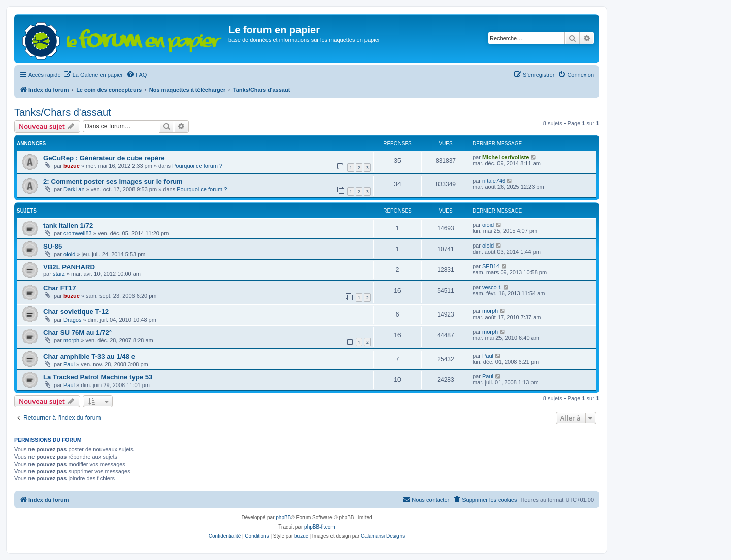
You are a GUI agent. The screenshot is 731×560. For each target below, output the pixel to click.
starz (59, 274)
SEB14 (491, 266)
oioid (488, 225)
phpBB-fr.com (320, 527)
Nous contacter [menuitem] (426, 499)
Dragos (72, 320)
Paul (69, 364)
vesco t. (492, 287)
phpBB (283, 518)
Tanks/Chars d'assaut (63, 112)
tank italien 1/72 (68, 225)
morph (490, 311)
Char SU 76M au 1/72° (77, 332)
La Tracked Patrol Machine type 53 (98, 377)
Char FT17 (60, 288)
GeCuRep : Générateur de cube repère (104, 158)
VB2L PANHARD (69, 267)
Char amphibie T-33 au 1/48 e (89, 356)
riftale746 (494, 181)
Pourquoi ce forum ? (197, 166)
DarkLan (74, 189)
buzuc (72, 166)
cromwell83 (78, 233)
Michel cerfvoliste (506, 157)
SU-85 (53, 246)
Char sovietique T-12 (76, 312)
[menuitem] (93, 75)
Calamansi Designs (383, 536)
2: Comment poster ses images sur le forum (113, 181)
